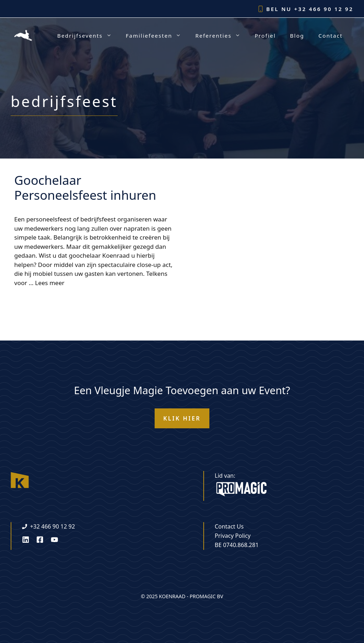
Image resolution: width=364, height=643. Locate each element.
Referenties (221, 36)
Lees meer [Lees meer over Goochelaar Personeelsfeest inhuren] (50, 283)
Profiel (265, 36)
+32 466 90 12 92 (324, 9)
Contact (331, 36)
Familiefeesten (157, 36)
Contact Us (229, 526)
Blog (297, 36)
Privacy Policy (233, 536)
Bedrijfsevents (88, 36)
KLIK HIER (182, 418)
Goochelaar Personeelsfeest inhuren (85, 187)
